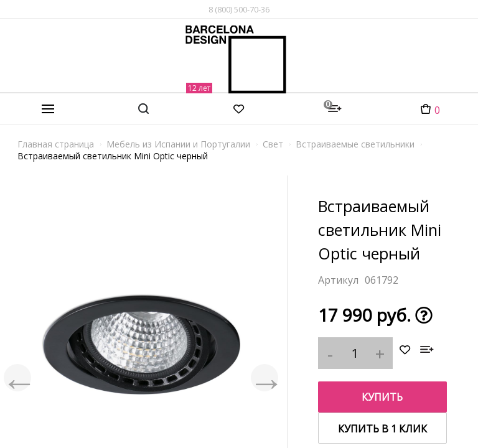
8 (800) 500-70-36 (239, 9)
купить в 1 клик (382, 429)
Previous (19, 378)
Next (263, 378)
